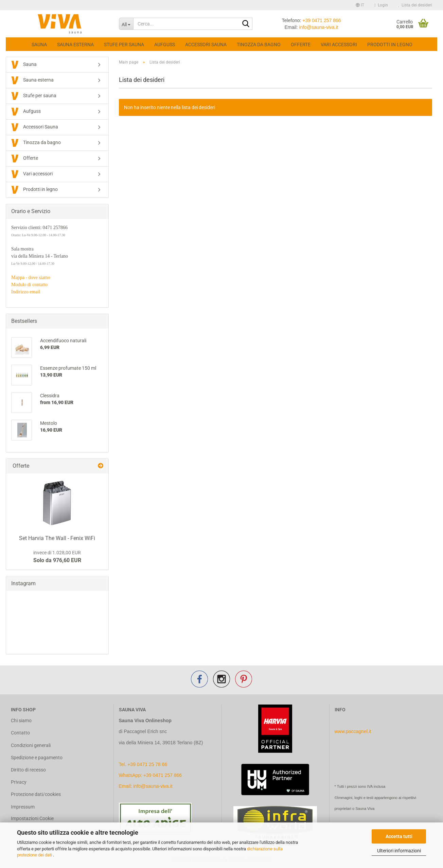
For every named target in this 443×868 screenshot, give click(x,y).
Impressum (23, 807)
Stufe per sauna (124, 45)
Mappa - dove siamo (31, 277)
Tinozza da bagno (259, 45)
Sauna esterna (75, 45)
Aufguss (165, 45)
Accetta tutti (399, 836)
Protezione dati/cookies (36, 794)
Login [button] (381, 5)
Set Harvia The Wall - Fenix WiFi (57, 538)
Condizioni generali (31, 745)
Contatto (20, 733)
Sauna (39, 45)
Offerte (301, 45)
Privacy (19, 782)
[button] (360, 5)
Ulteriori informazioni (399, 851)
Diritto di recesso (28, 770)
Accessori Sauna (206, 45)
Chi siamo (21, 721)
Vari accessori (339, 45)
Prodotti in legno (390, 45)
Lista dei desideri (415, 5)
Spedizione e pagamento (37, 758)
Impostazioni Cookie (32, 818)
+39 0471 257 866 (322, 20)
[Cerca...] (126, 24)
